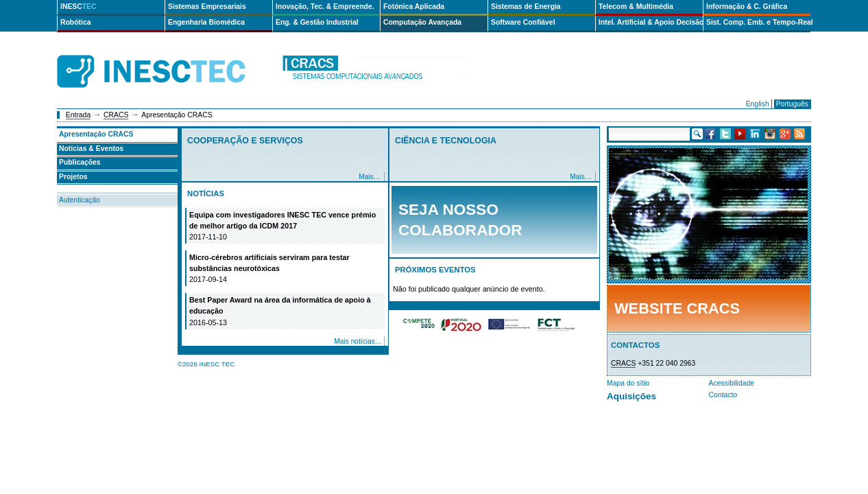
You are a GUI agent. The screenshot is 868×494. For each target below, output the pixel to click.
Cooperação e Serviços (245, 141)
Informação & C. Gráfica (747, 7)
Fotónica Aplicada (414, 7)
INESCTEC (167, 56)
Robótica (75, 22)
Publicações (80, 162)
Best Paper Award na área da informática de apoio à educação (286, 311)
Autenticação (80, 200)
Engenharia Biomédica (206, 22)
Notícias (206, 193)
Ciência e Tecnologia (446, 141)
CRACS (116, 115)
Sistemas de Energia (526, 7)
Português (792, 104)
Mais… (370, 177)
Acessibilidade (732, 383)
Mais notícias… (358, 341)
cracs (374, 72)
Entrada (78, 115)
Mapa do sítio (628, 383)
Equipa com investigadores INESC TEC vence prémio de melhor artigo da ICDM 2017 (286, 226)
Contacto (723, 395)
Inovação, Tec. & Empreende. (325, 7)
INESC (79, 7)
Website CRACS (677, 308)
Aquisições (631, 396)
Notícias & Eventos (91, 149)
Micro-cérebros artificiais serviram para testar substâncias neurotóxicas (286, 269)
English (758, 104)
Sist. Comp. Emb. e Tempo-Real (758, 22)
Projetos (73, 177)
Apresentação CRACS (96, 134)
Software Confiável (523, 22)
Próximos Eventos (435, 270)
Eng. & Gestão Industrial (317, 22)
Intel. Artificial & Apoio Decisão (651, 22)
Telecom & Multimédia (636, 7)
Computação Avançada (422, 22)
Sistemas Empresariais (207, 7)
